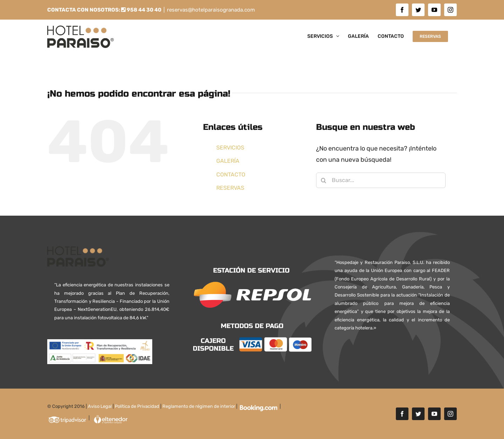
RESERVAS (230, 188)
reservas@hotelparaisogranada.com (211, 10)
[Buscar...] (381, 180)
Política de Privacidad (137, 406)
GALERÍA (228, 161)
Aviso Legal (100, 406)
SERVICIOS (230, 148)
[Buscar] (324, 180)
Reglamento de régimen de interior (199, 406)
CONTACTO (231, 175)
